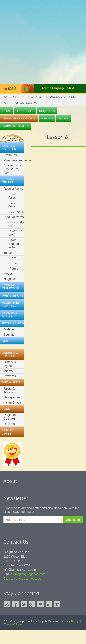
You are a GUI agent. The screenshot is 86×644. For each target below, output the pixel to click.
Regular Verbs (13, 189)
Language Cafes (16, 126)
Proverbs (10, 376)
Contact (32, 103)
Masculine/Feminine (14, 160)
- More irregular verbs (13, 244)
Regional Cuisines (10, 417)
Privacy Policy (70, 621)
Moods (8, 274)
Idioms (8, 371)
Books (64, 119)
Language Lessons (19, 119)
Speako (31, 97)
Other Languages (52, 97)
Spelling (9, 334)
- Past (12, 258)
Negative (10, 279)
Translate (25, 111)
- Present (14, 263)
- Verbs (12, 196)
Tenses (8, 253)
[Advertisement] (41, 41)
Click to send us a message (22, 579)
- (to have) (15, 233)
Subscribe (73, 520)
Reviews (18, 103)
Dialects (9, 329)
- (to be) (16, 224)
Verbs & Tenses (8, 181)
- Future (13, 269)
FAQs (6, 103)
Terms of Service (14, 625)
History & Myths (10, 364)
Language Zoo (13, 97)
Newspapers (12, 397)
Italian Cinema (13, 403)
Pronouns (10, 155)
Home (7, 111)
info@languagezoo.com (29, 574)
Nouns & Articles (9, 147)
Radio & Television (10, 390)
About (72, 97)
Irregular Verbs (14, 217)
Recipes (9, 424)
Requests (47, 111)
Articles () (13, 169)
